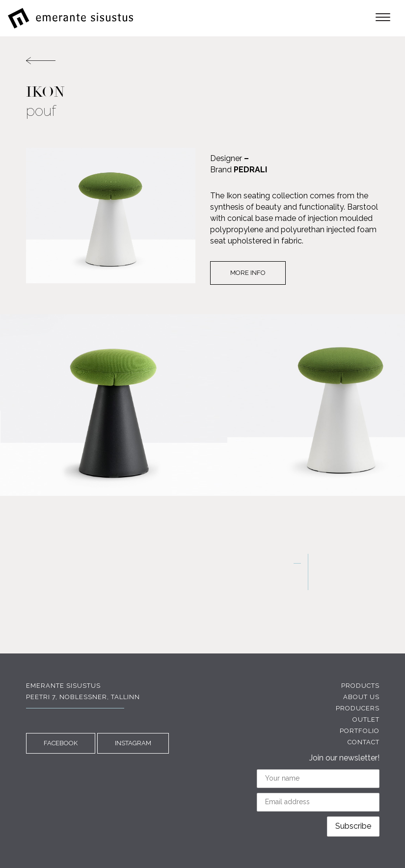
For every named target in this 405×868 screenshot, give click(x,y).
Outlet (366, 719)
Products (360, 686)
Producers (358, 708)
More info (248, 273)
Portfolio (360, 731)
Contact (364, 742)
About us (361, 697)
